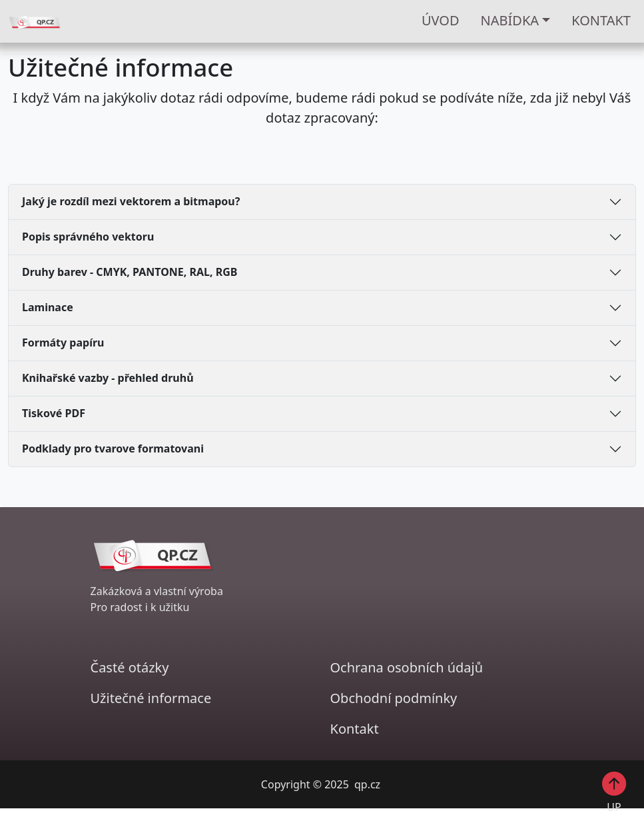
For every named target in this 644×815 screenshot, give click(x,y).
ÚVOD (441, 20)
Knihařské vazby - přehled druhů (108, 378)
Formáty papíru (63, 343)
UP (614, 792)
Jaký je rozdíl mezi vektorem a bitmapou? (131, 201)
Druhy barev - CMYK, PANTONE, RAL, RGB (130, 272)
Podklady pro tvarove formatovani (113, 448)
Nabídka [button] (510, 20)
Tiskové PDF (54, 413)
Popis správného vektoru (88, 237)
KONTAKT (601, 20)
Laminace (48, 307)
